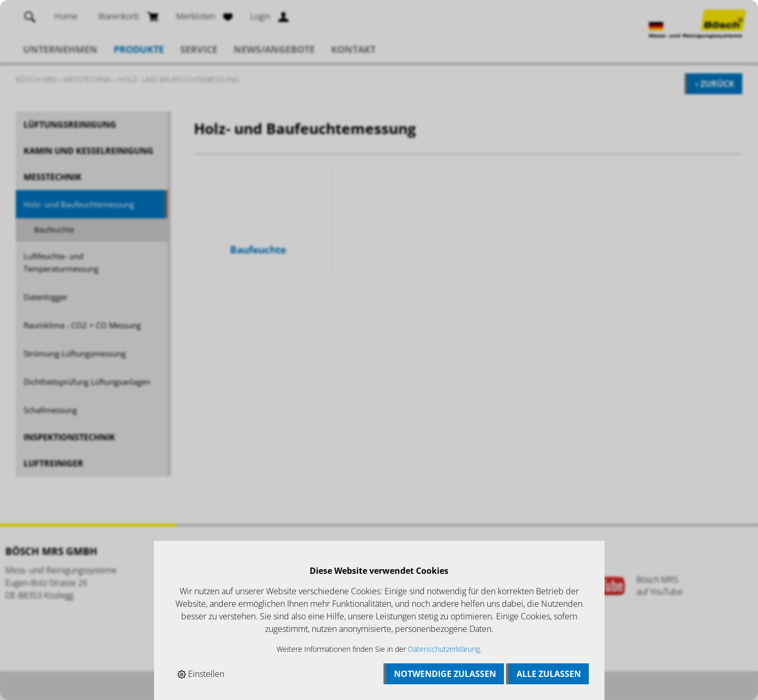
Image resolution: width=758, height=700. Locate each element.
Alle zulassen (549, 674)
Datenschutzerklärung (444, 649)
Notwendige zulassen (445, 674)
